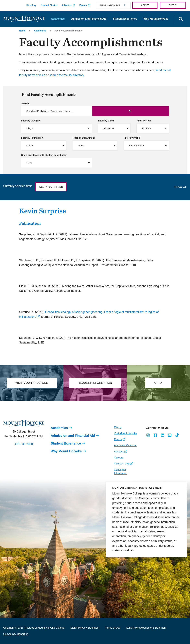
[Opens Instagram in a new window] (148, 435)
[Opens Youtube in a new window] (170, 435)
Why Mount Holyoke (156, 19)
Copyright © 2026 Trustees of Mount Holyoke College (34, 628)
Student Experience (125, 19)
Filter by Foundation (32, 138)
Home (22, 31)
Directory (31, 5)
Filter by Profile (132, 138)
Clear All (181, 187)
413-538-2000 (24, 444)
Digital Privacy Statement (85, 628)
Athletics (67, 5)
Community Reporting (16, 634)
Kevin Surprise (43, 211)
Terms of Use (113, 628)
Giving (118, 427)
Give (171, 5)
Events (83, 5)
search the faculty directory (67, 75)
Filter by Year (144, 121)
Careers (119, 458)
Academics (58, 19)
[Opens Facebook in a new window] (155, 435)
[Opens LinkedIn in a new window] (163, 435)
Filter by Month (106, 121)
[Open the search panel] (181, 19)
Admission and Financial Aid (89, 19)
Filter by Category (31, 121)
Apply (145, 5)
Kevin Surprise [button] (51, 187)
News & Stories (49, 5)
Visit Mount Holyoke (126, 433)
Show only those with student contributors (44, 155)
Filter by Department (84, 138)
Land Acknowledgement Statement (146, 628)
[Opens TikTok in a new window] (177, 435)
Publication (30, 223)
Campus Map (122, 464)
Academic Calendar (125, 445)
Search (25, 103)
